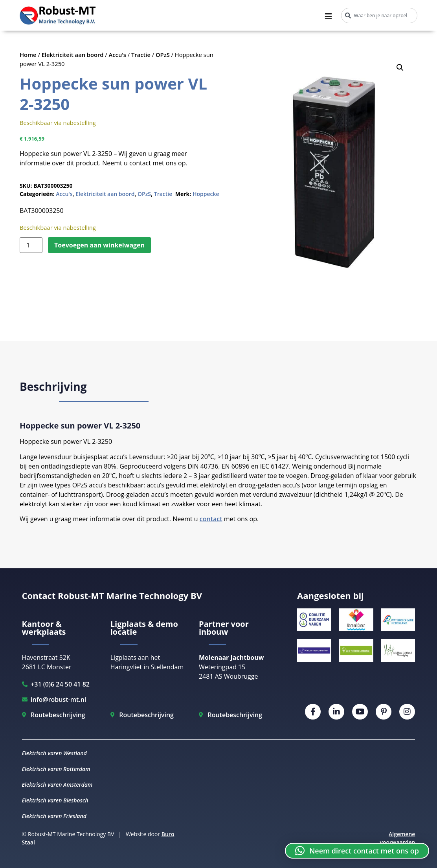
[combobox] (379, 16)
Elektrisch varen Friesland (54, 816)
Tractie (141, 55)
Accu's (118, 55)
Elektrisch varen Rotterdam (56, 769)
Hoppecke (206, 194)
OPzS (163, 55)
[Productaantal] (31, 245)
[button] (400, 68)
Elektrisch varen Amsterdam (57, 785)
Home (28, 55)
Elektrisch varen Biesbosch (55, 800)
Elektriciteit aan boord (73, 55)
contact (211, 519)
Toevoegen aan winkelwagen (99, 245)
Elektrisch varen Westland (54, 753)
